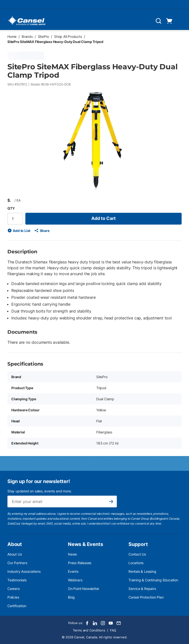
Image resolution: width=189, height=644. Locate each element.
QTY (11, 208)
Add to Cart (103, 218)
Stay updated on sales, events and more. (39, 491)
